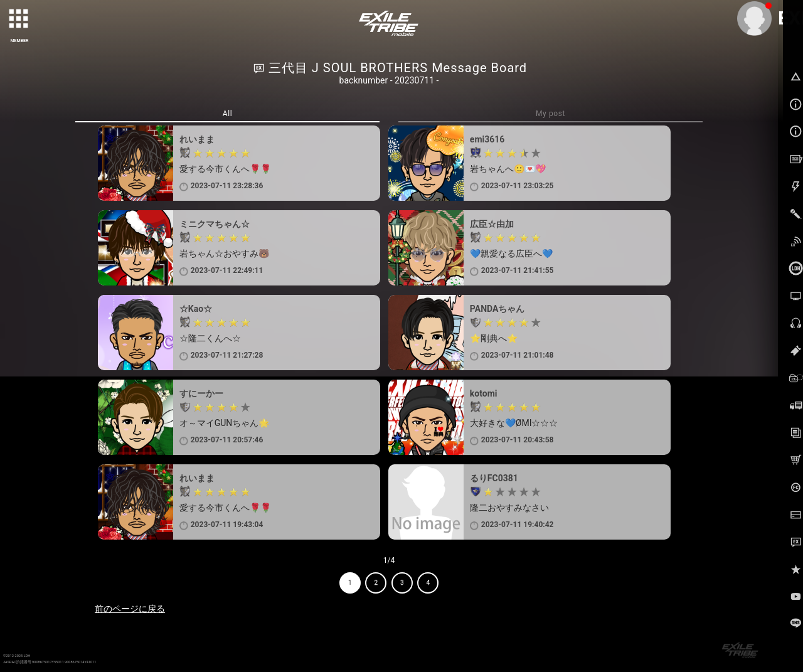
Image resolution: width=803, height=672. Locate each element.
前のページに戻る (130, 609)
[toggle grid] (19, 19)
